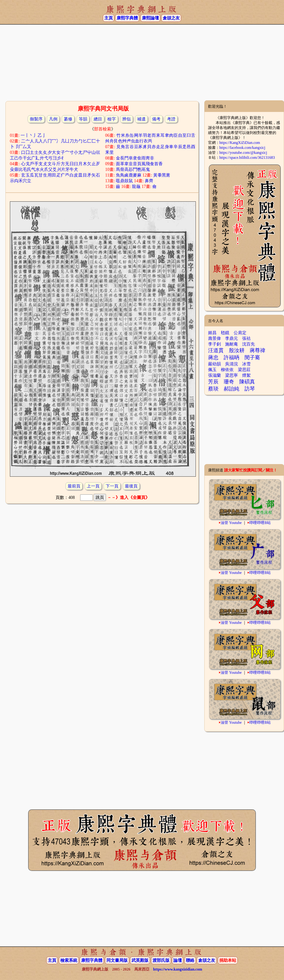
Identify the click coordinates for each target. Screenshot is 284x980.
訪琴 (250, 389)
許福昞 (232, 357)
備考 (156, 119)
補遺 (141, 119)
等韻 (83, 119)
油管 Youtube (231, 523)
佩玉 (212, 370)
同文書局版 (117, 960)
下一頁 (112, 486)
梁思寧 (232, 375)
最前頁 (74, 486)
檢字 (112, 119)
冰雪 (246, 364)
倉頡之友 (171, 18)
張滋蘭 (214, 375)
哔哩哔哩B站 (260, 523)
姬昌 (212, 333)
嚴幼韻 (214, 364)
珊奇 (229, 382)
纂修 (68, 119)
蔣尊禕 (258, 350)
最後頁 (131, 486)
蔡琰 (213, 389)
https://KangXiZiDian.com (240, 143)
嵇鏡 (225, 333)
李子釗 (214, 344)
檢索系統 (69, 960)
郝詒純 (232, 389)
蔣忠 (213, 357)
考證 (171, 119)
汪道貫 (216, 350)
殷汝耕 (237, 350)
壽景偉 (214, 338)
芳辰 (213, 382)
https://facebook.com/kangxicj (242, 148)
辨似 (127, 119)
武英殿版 (140, 960)
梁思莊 (244, 370)
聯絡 (190, 960)
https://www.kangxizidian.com (178, 969)
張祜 (246, 338)
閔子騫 (252, 357)
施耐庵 (232, 344)
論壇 (178, 960)
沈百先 (249, 344)
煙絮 (246, 375)
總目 (98, 119)
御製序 (36, 119)
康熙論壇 (150, 18)
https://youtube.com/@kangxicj (243, 153)
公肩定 (240, 333)
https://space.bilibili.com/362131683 (247, 157)
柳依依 (227, 370)
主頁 (109, 18)
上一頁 (93, 486)
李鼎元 (232, 338)
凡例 (53, 119)
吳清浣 (232, 364)
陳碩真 (247, 382)
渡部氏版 (161, 960)
